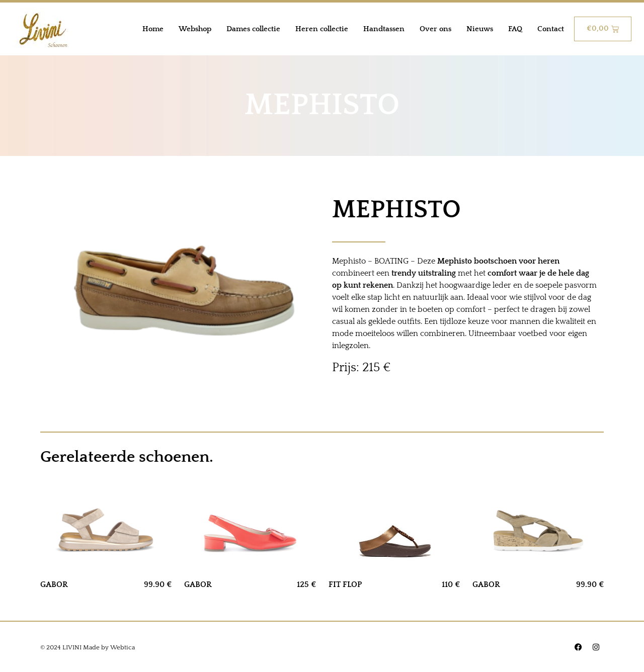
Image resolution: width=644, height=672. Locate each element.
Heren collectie (322, 29)
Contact (551, 29)
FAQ (515, 29)
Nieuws (480, 29)
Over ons (435, 29)
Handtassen (384, 29)
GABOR (54, 584)
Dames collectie (253, 29)
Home (153, 29)
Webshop (195, 29)
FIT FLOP (345, 584)
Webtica (123, 647)
